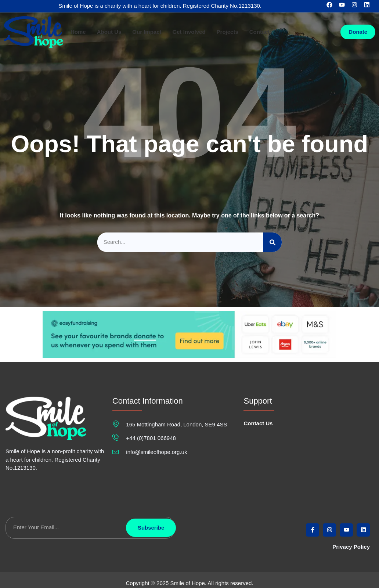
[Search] (272, 242)
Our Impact (147, 32)
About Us (109, 32)
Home (78, 32)
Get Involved (189, 32)
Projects (228, 32)
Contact (260, 32)
